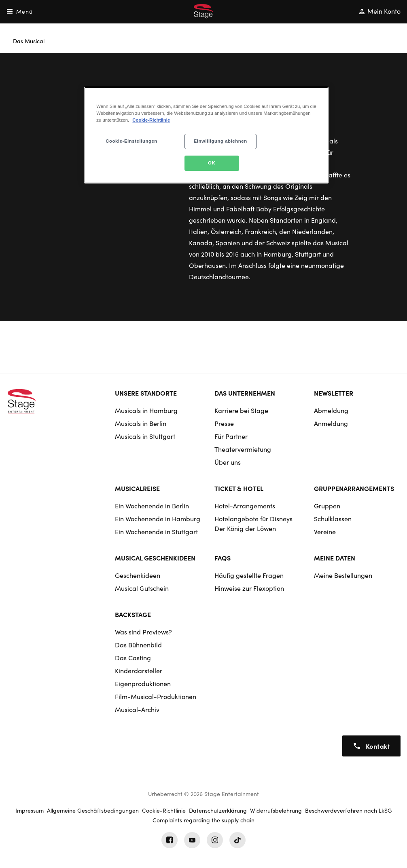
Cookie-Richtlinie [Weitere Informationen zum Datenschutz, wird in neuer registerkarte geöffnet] (151, 120)
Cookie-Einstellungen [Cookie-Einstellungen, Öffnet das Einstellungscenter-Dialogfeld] (131, 141)
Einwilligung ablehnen (220, 141)
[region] (206, 135)
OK (212, 163)
